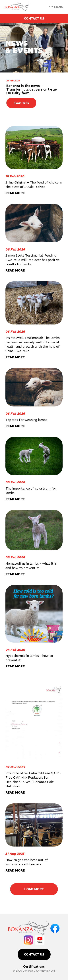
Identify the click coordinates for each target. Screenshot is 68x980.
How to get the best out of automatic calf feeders (27, 862)
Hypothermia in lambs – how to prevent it (29, 658)
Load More (34, 889)
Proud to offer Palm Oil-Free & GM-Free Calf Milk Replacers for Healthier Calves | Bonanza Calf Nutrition (33, 780)
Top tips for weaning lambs (26, 420)
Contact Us (34, 18)
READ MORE (21, 103)
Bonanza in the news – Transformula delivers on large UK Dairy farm (32, 89)
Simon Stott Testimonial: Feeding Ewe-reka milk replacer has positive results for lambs (33, 260)
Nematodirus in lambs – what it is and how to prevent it (31, 566)
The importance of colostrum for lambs (31, 491)
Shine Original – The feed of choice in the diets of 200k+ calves (34, 185)
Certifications (34, 966)
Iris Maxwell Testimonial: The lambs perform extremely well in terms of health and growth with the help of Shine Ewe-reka (33, 344)
